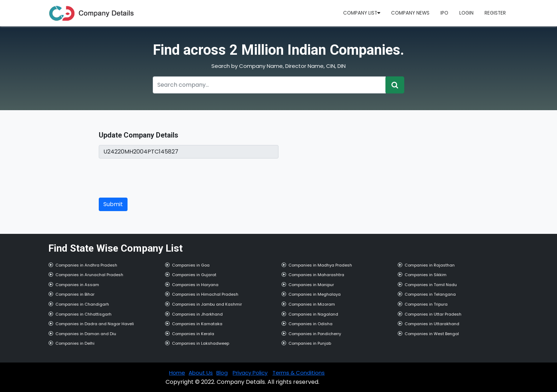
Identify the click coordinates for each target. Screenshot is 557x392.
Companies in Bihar (75, 294)
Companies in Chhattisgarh (83, 314)
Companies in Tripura (426, 304)
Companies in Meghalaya (315, 294)
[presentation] (153, 178)
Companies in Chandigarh (82, 304)
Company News (410, 13)
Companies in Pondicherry (315, 334)
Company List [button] (362, 13)
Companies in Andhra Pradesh (86, 265)
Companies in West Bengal (432, 334)
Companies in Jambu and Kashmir (207, 304)
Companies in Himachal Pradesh (205, 294)
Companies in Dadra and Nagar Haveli (95, 324)
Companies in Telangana (430, 294)
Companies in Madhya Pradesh (320, 265)
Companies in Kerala (193, 334)
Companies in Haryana (195, 285)
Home (177, 373)
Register (495, 13)
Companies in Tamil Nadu (431, 285)
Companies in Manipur (311, 285)
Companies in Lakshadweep (201, 343)
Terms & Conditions (299, 373)
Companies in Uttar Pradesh (433, 314)
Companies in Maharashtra (316, 275)
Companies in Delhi (75, 343)
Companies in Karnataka (197, 324)
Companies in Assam (77, 285)
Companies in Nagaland (313, 314)
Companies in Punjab (310, 343)
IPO (444, 13)
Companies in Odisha (310, 324)
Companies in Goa (191, 265)
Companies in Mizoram (312, 304)
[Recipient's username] (269, 85)
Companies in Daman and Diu (86, 334)
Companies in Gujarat (194, 275)
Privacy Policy (250, 373)
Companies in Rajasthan (430, 265)
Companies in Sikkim (426, 275)
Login (466, 13)
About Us (201, 373)
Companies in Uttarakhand (432, 324)
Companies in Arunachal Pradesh (89, 275)
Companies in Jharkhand (197, 314)
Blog (222, 373)
